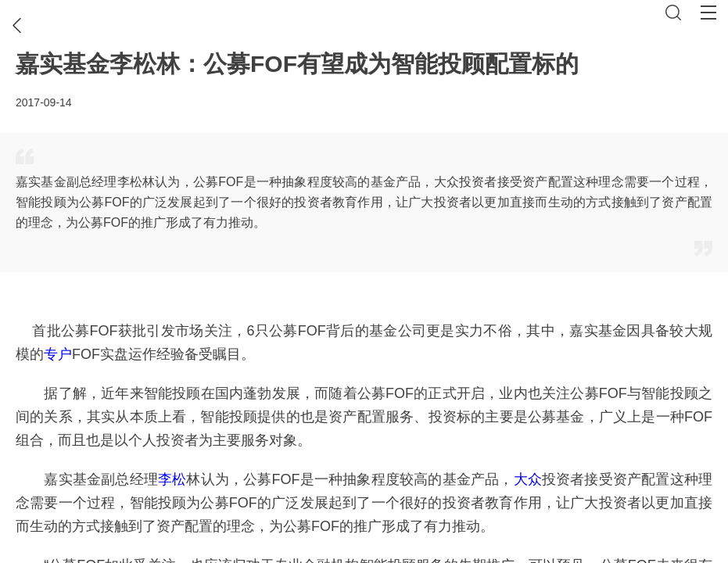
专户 (58, 354)
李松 (172, 479)
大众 (528, 479)
